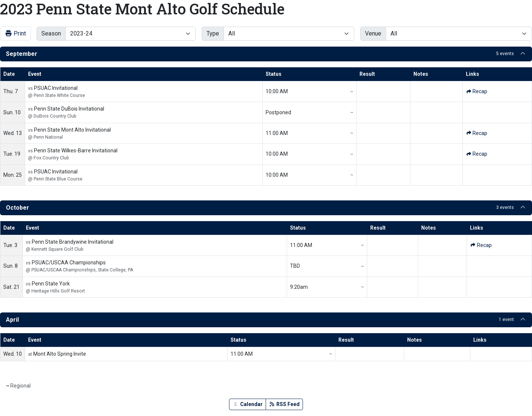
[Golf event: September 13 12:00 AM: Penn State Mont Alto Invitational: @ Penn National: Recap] (477, 133)
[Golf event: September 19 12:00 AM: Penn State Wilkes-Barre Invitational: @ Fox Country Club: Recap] (477, 154)
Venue (373, 33)
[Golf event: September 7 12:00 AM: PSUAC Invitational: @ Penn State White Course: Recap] (477, 92)
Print (15, 33)
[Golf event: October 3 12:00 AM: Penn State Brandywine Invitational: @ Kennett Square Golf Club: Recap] (481, 245)
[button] (266, 54)
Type (213, 33)
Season (51, 33)
